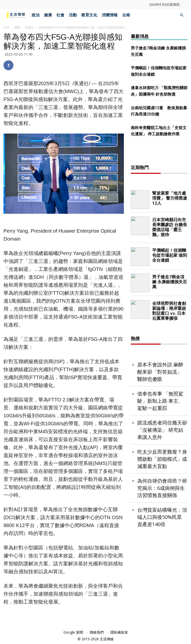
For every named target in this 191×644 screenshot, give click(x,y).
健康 (48, 15)
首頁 (6, 27)
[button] (182, 15)
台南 (126, 15)
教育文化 (89, 15)
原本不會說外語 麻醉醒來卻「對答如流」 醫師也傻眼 (160, 433)
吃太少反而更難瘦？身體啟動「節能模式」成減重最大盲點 (162, 520)
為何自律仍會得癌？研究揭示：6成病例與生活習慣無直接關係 (162, 549)
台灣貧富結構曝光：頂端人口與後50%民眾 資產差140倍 (162, 578)
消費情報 (110, 15)
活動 (73, 15)
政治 (36, 15)
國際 (17, 27)
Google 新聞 (73, 632)
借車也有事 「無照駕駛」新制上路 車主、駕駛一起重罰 (160, 462)
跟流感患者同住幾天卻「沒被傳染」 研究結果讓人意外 (162, 491)
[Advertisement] (161, 184)
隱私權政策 (119, 632)
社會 (60, 15)
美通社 (29, 27)
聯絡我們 (97, 632)
